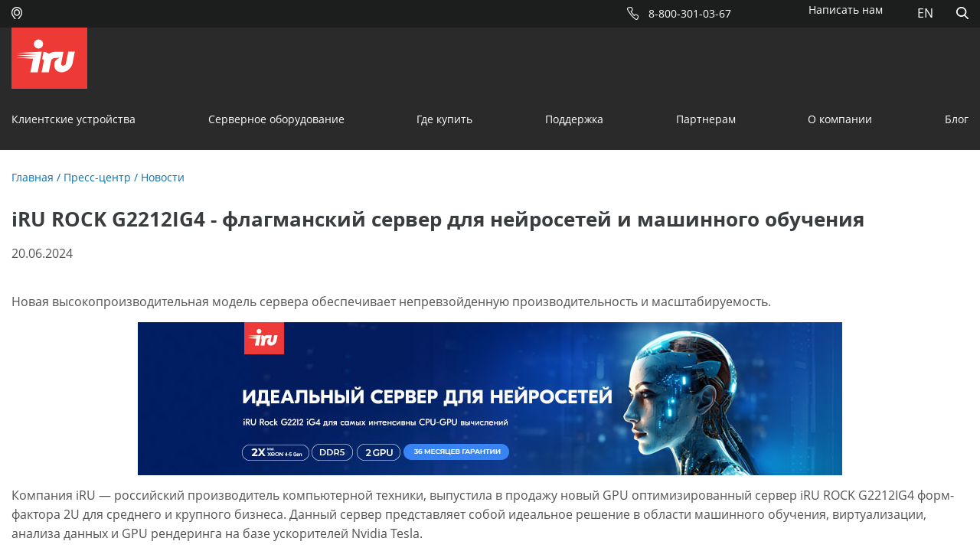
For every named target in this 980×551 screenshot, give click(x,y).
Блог (957, 119)
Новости (163, 177)
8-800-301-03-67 (690, 13)
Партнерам (706, 119)
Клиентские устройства (73, 119)
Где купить (444, 119)
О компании (840, 119)
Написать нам (846, 10)
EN (925, 13)
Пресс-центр (97, 177)
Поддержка (574, 119)
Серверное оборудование (276, 119)
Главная (33, 177)
